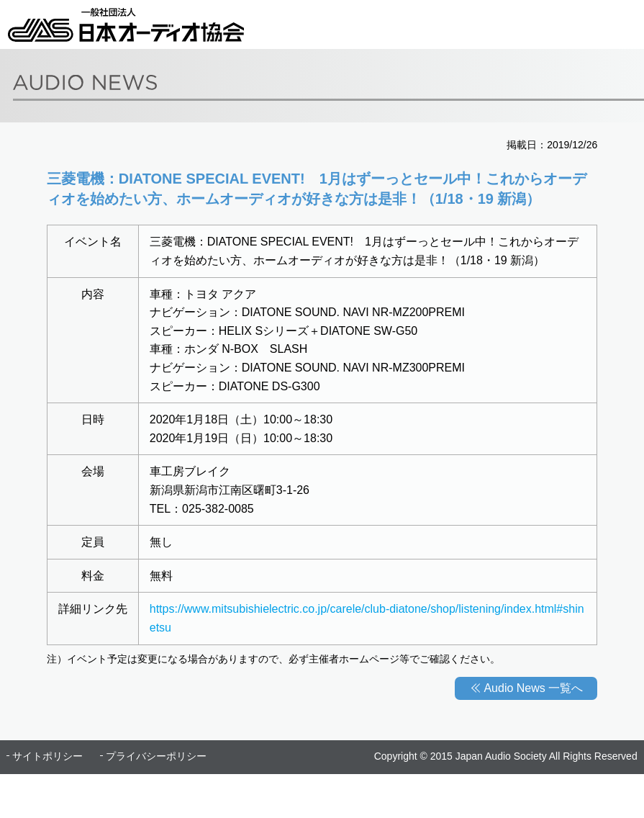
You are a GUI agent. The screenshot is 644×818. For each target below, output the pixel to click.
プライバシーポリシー (156, 756)
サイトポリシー (47, 756)
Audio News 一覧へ (533, 688)
